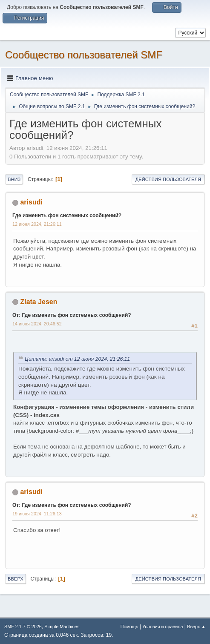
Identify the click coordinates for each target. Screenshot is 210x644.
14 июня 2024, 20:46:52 (37, 324)
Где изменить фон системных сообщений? (67, 216)
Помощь (129, 627)
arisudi (31, 202)
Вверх (16, 579)
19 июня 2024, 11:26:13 (37, 514)
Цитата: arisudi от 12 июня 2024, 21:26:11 (77, 359)
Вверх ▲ (196, 627)
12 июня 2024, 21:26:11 (37, 224)
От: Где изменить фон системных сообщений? (72, 315)
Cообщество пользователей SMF (84, 55)
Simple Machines (62, 627)
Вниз (14, 179)
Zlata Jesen (39, 302)
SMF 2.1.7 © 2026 (23, 627)
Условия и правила (163, 627)
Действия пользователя (168, 179)
